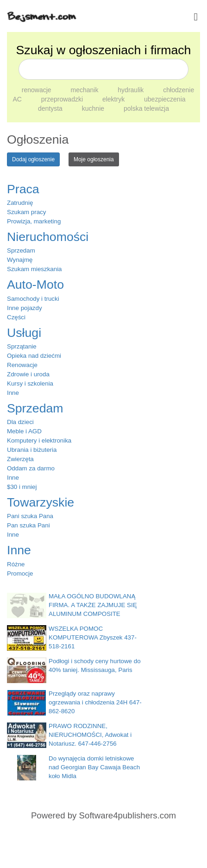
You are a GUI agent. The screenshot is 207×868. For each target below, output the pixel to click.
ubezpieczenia (165, 99)
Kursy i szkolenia (30, 383)
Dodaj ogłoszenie (33, 159)
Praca (23, 189)
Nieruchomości (48, 237)
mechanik (86, 90)
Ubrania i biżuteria (32, 450)
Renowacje (22, 365)
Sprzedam (21, 250)
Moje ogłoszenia (94, 159)
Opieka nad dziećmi (34, 356)
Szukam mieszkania (34, 269)
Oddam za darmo (31, 468)
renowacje (38, 90)
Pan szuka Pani (28, 525)
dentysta (51, 108)
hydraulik (132, 90)
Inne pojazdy (25, 308)
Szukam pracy (26, 212)
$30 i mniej (22, 487)
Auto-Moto (35, 285)
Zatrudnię (20, 203)
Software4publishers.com (128, 815)
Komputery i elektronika (39, 440)
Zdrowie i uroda (28, 374)
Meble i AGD (24, 431)
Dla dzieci (20, 422)
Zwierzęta (20, 459)
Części (16, 317)
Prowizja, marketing (34, 221)
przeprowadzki (63, 99)
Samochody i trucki (33, 299)
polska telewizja (146, 108)
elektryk (114, 99)
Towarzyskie (41, 502)
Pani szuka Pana (30, 516)
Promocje (20, 573)
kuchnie (94, 108)
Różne (16, 564)
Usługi (24, 333)
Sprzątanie (22, 346)
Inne (13, 393)
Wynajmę (20, 260)
